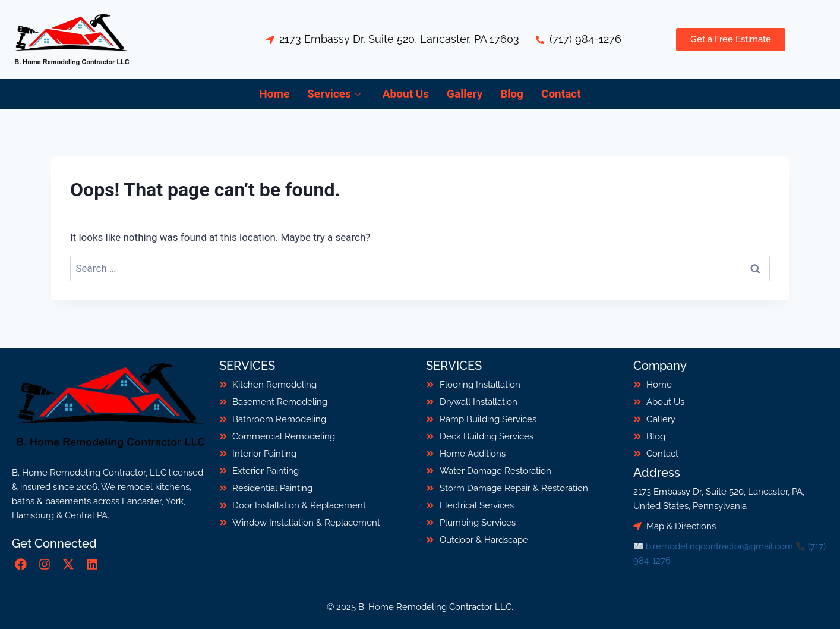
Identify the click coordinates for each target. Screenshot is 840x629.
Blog (512, 94)
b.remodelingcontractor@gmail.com (719, 546)
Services (334, 94)
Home (274, 94)
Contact (561, 94)
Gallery (465, 94)
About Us (406, 94)
